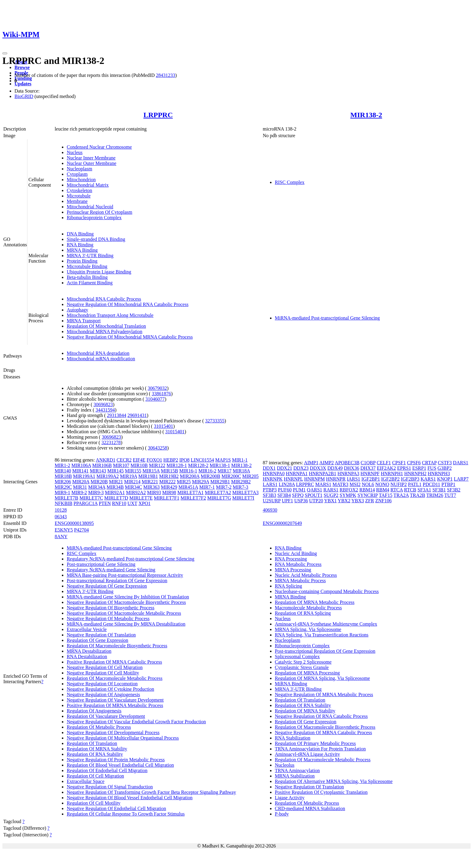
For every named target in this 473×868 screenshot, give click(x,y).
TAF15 (386, 495)
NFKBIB (63, 503)
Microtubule (79, 196)
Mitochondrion (81, 180)
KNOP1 (445, 479)
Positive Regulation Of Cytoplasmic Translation (321, 792)
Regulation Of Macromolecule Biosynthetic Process (117, 646)
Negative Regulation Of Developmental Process (113, 732)
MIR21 (116, 482)
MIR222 (167, 482)
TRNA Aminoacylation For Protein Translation (320, 749)
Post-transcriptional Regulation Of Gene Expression (117, 581)
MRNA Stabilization (295, 776)
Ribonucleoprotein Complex (94, 218)
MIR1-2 (62, 465)
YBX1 (330, 501)
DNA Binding (80, 234)
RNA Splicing (288, 586)
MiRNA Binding (291, 684)
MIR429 (169, 487)
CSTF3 (445, 463)
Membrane (77, 201)
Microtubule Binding (87, 266)
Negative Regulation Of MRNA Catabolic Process (323, 732)
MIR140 (63, 471)
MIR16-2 (208, 471)
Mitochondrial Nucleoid (90, 207)
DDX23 (301, 468)
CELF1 (384, 463)
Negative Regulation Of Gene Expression (107, 586)
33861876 (161, 394)
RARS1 (331, 490)
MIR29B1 (220, 482)
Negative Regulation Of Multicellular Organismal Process (123, 738)
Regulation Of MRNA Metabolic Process (315, 602)
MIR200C (231, 476)
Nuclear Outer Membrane (91, 163)
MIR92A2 (136, 492)
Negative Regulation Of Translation (101, 635)
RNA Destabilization (87, 657)
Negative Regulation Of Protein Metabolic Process (116, 760)
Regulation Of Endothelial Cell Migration (107, 770)
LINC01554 (202, 460)
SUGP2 (331, 495)
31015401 (163, 426)
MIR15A (151, 471)
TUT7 (450, 495)
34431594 (105, 410)
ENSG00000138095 (74, 523)
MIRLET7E (141, 498)
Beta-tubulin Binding (87, 277)
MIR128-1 (177, 465)
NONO (382, 484)
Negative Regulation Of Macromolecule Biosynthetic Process (126, 602)
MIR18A (241, 471)
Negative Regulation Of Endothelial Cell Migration (116, 808)
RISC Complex (290, 182)
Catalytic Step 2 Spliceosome (303, 662)
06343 (61, 517)
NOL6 (368, 484)
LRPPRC (158, 115)
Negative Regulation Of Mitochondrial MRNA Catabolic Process (130, 337)
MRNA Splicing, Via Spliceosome (308, 629)
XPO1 (144, 503)
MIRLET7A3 (245, 492)
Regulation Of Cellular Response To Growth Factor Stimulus (126, 814)
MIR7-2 (224, 487)
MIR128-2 (198, 465)
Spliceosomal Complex (297, 657)
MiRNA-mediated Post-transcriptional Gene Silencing (327, 318)
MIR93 (154, 492)
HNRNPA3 (348, 473)
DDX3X (318, 468)
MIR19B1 (148, 476)
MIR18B (63, 476)
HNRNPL (293, 479)
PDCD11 (431, 484)
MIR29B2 (241, 482)
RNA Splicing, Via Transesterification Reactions (322, 635)
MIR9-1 (62, 492)
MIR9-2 (79, 492)
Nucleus (75, 152)
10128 (61, 510)
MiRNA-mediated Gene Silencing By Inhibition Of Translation (128, 597)
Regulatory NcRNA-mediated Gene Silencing (111, 570)
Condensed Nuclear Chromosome (99, 147)
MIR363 (151, 487)
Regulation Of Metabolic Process (99, 727)
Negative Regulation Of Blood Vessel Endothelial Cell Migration (130, 798)
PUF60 (285, 490)
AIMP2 (327, 463)
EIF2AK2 (386, 468)
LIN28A (287, 484)
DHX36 (352, 468)
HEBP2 (171, 460)
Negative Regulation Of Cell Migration (105, 667)
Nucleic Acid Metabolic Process (306, 575)
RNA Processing (291, 559)
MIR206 (63, 482)
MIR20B (99, 482)
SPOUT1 (314, 495)
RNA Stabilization (293, 738)
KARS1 (428, 479)
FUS (432, 468)
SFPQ (298, 495)
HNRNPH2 (415, 473)
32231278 (111, 442)
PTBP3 (270, 490)
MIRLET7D (116, 498)
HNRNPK (273, 479)
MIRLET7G (219, 498)
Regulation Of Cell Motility (94, 803)
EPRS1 (404, 468)
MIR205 (250, 476)
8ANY (61, 537)
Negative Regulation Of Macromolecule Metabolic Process (124, 613)
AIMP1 (311, 463)
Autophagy (77, 310)
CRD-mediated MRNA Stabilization (310, 808)
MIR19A (129, 476)
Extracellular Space (86, 781)
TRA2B (418, 495)
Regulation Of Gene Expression (97, 640)
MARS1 (323, 484)
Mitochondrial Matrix (88, 185)
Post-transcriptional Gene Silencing (101, 564)
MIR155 (133, 471)
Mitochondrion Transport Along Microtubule (110, 315)
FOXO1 (154, 460)
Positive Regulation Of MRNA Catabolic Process (114, 662)
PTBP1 (448, 484)
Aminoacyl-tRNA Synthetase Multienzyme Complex (326, 624)
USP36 (301, 501)
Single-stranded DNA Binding (96, 239)
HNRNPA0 (274, 473)
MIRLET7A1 (190, 492)
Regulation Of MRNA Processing (307, 673)
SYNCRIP (368, 495)
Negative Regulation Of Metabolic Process (108, 619)
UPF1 (287, 501)
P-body (282, 814)
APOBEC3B (347, 463)
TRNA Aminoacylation (297, 770)
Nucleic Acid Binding (296, 553)
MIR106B (102, 465)
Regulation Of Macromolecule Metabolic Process (114, 678)
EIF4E (139, 460)
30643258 (157, 448)
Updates (23, 84)
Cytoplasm (77, 174)
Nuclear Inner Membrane (91, 158)
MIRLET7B (66, 498)
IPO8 (185, 460)
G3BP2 (444, 468)
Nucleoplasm (79, 169)
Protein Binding (82, 261)
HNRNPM (314, 479)
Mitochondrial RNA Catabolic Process (104, 299)
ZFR (370, 501)
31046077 (155, 399)
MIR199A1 (84, 476)
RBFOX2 (349, 490)
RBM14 (367, 490)
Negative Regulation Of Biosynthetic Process (111, 608)
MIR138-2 (366, 115)
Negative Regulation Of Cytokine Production (110, 689)
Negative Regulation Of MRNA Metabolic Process (324, 694)
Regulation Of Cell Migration (95, 776)
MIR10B (139, 465)
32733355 (215, 421)
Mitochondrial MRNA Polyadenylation (105, 331)
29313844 (116, 415)
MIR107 (121, 465)
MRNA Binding (82, 250)
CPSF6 (414, 463)
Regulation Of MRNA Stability (97, 749)
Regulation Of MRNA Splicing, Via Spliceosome (322, 678)
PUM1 (299, 490)
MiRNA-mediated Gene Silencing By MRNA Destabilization (126, 624)
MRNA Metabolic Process (300, 581)
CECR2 (124, 460)
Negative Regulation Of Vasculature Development (115, 700)
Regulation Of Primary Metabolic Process (315, 743)
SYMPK (348, 495)
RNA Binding (80, 245)
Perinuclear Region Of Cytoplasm (99, 212)
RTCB (410, 490)
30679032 (157, 388)
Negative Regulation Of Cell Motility (103, 673)
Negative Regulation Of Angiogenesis (103, 694)
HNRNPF (370, 473)
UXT (132, 503)
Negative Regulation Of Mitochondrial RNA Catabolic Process (127, 304)
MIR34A (97, 487)
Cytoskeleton (79, 190)
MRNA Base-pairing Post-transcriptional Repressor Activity (125, 575)
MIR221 (150, 482)
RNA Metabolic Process (298, 564)
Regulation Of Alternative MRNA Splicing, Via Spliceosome (334, 781)
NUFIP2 (398, 484)
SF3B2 (454, 490)
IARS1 (354, 479)
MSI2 (355, 484)
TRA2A (401, 495)
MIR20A (81, 482)
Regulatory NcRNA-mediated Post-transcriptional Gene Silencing (130, 559)
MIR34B (115, 487)
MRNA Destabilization (89, 651)
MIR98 (169, 492)
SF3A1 (424, 490)
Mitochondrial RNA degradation (98, 353)
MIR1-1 (240, 460)
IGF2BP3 (410, 479)
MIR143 (98, 471)
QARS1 (314, 490)
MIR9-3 (96, 492)
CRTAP (429, 463)
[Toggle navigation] (5, 53)
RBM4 (383, 490)
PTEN (105, 503)
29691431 (137, 415)
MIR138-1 (220, 465)
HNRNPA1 (297, 473)
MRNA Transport (84, 321)
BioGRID (24, 96)
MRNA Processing (293, 570)
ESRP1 (419, 468)
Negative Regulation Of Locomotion (102, 684)
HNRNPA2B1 (323, 473)
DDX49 (335, 468)
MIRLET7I (243, 498)
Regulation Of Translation (92, 743)
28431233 (166, 75)
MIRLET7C (91, 498)
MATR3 (340, 484)
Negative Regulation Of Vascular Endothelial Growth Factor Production (136, 722)
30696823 (103, 404)
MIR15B (169, 471)
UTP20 (316, 501)
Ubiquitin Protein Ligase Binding (99, 272)
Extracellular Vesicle (87, 629)
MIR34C (133, 487)
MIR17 (224, 471)
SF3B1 (439, 490)
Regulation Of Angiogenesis (94, 711)
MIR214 (132, 482)
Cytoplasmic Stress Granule (302, 667)
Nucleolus (285, 765)
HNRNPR (336, 479)
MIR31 (80, 487)
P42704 (82, 530)
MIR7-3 (241, 487)
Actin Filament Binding (90, 283)
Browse (22, 67)
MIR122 (157, 465)
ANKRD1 (106, 460)
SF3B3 (269, 495)
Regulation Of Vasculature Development (106, 716)
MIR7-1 (207, 487)
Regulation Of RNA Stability (95, 754)
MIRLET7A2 (218, 492)
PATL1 (415, 484)
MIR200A (190, 476)
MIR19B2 (169, 476)
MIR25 (184, 482)
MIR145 (116, 471)
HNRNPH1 (392, 473)
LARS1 (270, 484)
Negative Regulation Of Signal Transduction (110, 787)
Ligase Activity (290, 798)
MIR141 (80, 471)
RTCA (397, 490)
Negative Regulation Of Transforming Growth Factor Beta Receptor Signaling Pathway (151, 792)
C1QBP (368, 463)
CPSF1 (399, 463)
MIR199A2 (108, 476)
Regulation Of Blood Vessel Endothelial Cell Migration (120, 765)
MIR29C (63, 487)
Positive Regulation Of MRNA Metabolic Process (115, 705)
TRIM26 (435, 495)
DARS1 (461, 463)
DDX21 (285, 468)
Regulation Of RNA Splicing (303, 613)
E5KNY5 (64, 530)
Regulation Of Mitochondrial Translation (106, 326)
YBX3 (358, 501)
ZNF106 (383, 501)
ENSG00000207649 (282, 523)
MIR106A (81, 465)
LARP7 (461, 479)
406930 (270, 510)
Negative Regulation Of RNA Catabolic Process (321, 716)
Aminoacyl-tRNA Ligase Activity (307, 754)
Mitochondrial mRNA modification (101, 359)
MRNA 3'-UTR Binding (90, 256)
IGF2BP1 (371, 479)
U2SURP (272, 501)
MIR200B (210, 476)
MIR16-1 (188, 471)
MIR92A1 (115, 492)
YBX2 (344, 501)
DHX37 (368, 468)
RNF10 (119, 503)
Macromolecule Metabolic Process (308, 608)
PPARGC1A (86, 503)
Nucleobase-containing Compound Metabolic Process (327, 591)
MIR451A (188, 487)
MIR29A (200, 482)
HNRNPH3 (439, 473)
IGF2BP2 (390, 479)
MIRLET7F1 (167, 498)
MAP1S (223, 460)
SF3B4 (284, 495)
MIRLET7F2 (193, 498)
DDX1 (269, 468)
